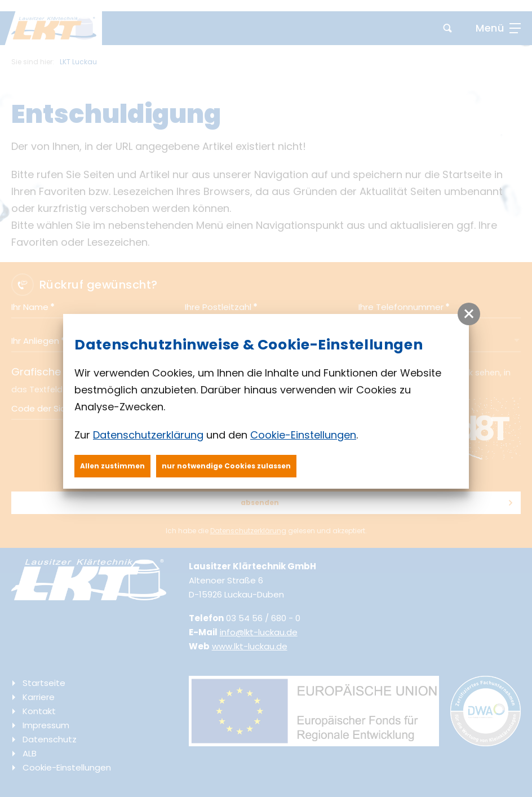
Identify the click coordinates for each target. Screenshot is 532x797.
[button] (469, 314)
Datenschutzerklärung (148, 435)
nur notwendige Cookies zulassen (226, 466)
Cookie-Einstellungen (303, 435)
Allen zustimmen (112, 466)
